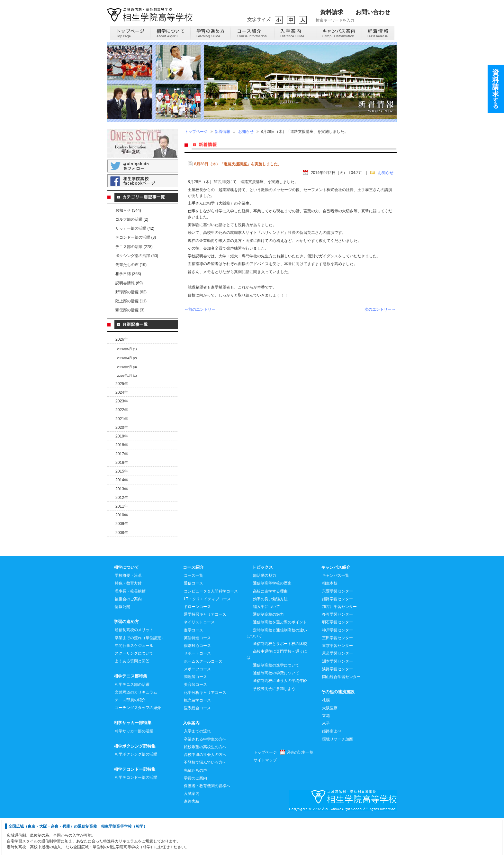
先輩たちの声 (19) (131, 265)
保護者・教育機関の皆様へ (207, 822)
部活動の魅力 (265, 612)
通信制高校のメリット (134, 666)
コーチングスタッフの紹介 (138, 744)
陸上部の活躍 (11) (131, 301)
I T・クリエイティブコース (207, 635)
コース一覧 (194, 612)
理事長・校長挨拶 (130, 628)
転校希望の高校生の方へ (205, 783)
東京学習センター (337, 682)
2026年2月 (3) (127, 367)
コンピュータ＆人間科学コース (211, 628)
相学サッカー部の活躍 (134, 768)
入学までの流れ (197, 768)
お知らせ (246, 132)
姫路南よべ (332, 768)
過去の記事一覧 (300, 789)
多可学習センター (337, 651)
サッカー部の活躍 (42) (135, 228)
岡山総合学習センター (341, 713)
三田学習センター (337, 674)
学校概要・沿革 (128, 612)
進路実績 (192, 838)
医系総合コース (197, 744)
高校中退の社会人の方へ (205, 791)
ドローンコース (197, 643)
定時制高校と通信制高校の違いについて (277, 669)
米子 (326, 760)
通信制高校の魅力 (268, 651)
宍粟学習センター (337, 628)
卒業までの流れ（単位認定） (140, 674)
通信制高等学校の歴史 (272, 620)
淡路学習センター (337, 705)
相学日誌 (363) (128, 274)
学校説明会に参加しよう (274, 725)
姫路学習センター (337, 635)
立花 (326, 752)
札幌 (326, 736)
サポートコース (197, 690)
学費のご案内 (195, 814)
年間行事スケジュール (134, 682)
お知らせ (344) (128, 210)
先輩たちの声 (195, 807)
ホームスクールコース (203, 698)
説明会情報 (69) (129, 283)
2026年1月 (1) (127, 376)
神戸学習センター (337, 667)
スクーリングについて (134, 690)
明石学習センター (337, 658)
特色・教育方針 (128, 620)
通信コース (194, 620)
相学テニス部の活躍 (132, 721)
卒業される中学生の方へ (205, 776)
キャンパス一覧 (336, 612)
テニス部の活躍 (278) (134, 247)
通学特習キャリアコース (205, 651)
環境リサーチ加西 (337, 776)
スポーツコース (197, 705)
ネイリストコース (199, 658)
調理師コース (195, 713)
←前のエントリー (200, 309)
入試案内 (192, 830)
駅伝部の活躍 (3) (130, 310)
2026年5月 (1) (127, 349)
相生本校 (330, 620)
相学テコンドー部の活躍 (136, 814)
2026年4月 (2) (127, 358)
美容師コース (195, 721)
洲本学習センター (337, 698)
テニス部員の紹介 (130, 736)
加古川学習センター (339, 643)
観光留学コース (197, 737)
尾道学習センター (337, 690)
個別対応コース (197, 682)
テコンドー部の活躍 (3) (136, 237)
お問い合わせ (373, 12)
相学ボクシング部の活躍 (136, 791)
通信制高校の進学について (276, 702)
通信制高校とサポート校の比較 (280, 680)
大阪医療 (330, 744)
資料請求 (332, 12)
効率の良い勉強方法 (270, 635)
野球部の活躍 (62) (131, 292)
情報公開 (122, 643)
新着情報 (222, 132)
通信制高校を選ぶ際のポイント (280, 658)
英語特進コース (197, 674)
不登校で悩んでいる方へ (205, 799)
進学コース (194, 667)
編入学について (266, 643)
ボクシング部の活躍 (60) (137, 256)
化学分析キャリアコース (205, 729)
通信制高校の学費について (276, 709)
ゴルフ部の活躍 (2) (132, 219)
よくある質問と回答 (132, 697)
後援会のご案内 (128, 635)
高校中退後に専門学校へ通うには (277, 691)
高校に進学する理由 (270, 628)
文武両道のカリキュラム (136, 729)
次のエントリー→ (380, 309)
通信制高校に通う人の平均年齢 (280, 717)
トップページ (196, 132)
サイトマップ (265, 796)
